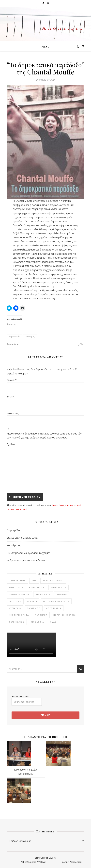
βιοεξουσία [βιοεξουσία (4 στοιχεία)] (16, 587)
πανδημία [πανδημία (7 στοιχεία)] (41, 615)
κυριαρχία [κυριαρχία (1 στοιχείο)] (15, 608)
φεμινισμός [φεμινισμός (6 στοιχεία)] (17, 622)
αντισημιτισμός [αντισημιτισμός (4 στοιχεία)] (53, 581)
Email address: (27, 700)
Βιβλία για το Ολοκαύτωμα (22, 538)
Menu (46, 47)
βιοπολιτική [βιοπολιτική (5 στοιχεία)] (37, 587)
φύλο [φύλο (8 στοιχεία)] (53, 622)
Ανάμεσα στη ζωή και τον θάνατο (26, 560)
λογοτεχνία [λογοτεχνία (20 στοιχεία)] (54, 608)
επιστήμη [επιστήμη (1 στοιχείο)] (15, 601)
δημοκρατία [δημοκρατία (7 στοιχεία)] (59, 587)
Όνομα (12, 380)
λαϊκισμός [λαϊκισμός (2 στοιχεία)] (34, 608)
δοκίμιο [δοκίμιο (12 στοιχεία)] (62, 594)
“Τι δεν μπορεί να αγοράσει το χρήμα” (28, 553)
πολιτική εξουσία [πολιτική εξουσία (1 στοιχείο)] (65, 615)
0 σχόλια (80, 344)
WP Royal (41, 862)
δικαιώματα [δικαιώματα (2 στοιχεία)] (43, 594)
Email (11, 396)
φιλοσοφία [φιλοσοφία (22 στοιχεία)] (37, 622)
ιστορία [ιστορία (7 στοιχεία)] (32, 601)
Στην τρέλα (13, 530)
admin (15, 344)
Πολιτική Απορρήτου (71, 862)
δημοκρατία (15, 337)
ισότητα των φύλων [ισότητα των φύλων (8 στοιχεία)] (56, 601)
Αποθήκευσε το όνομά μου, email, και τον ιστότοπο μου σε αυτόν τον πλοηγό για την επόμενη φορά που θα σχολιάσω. (44, 436)
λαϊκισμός (30, 337)
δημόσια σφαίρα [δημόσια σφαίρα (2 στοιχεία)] (19, 594)
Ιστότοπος (13, 413)
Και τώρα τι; (14, 545)
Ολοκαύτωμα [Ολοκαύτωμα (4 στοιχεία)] (17, 581)
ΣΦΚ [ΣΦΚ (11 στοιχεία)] (34, 581)
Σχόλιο (11, 444)
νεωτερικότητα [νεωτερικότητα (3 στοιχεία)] (19, 615)
